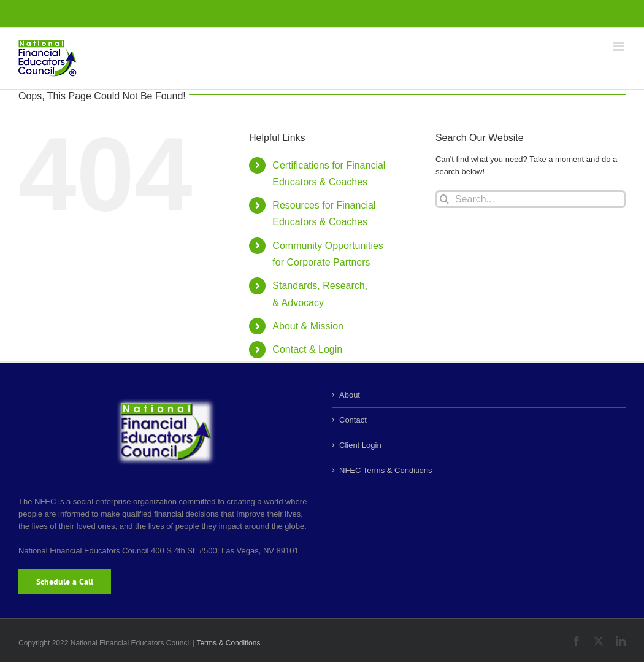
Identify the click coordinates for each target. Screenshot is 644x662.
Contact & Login (307, 349)
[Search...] (531, 199)
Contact (353, 420)
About (350, 395)
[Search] (444, 199)
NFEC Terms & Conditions (385, 470)
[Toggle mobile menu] (619, 46)
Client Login (360, 445)
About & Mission (308, 326)
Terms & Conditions (228, 643)
